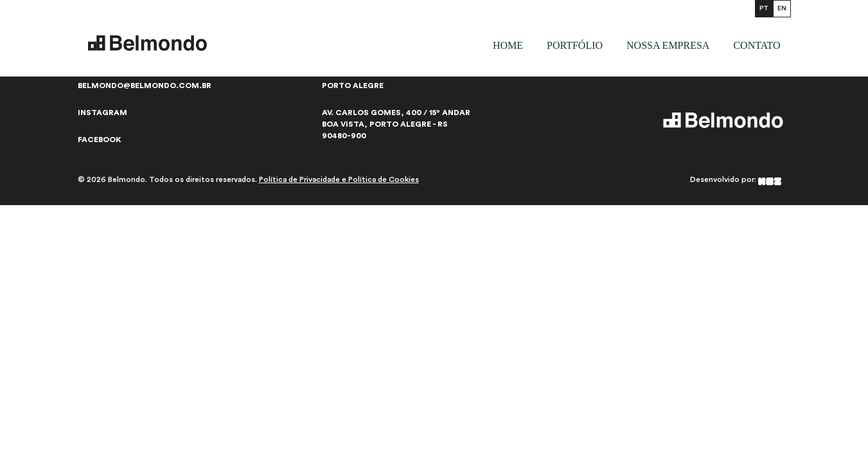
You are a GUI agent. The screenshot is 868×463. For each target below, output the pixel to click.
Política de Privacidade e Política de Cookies (339, 179)
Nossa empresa (668, 45)
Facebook (100, 140)
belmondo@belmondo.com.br (145, 86)
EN (782, 8)
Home (508, 45)
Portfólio (575, 45)
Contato (757, 45)
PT (764, 8)
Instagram (102, 113)
